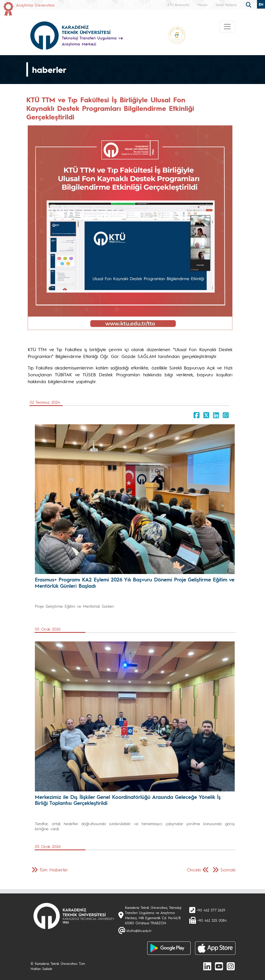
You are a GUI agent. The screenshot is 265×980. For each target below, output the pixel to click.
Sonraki (228, 870)
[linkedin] (207, 966)
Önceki (194, 870)
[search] (249, 4)
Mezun (202, 5)
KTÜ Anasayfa (178, 5)
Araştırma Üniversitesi (35, 5)
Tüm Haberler (54, 870)
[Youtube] (219, 966)
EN (261, 4)
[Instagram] (231, 966)
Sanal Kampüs (226, 5)
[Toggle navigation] (227, 27)
